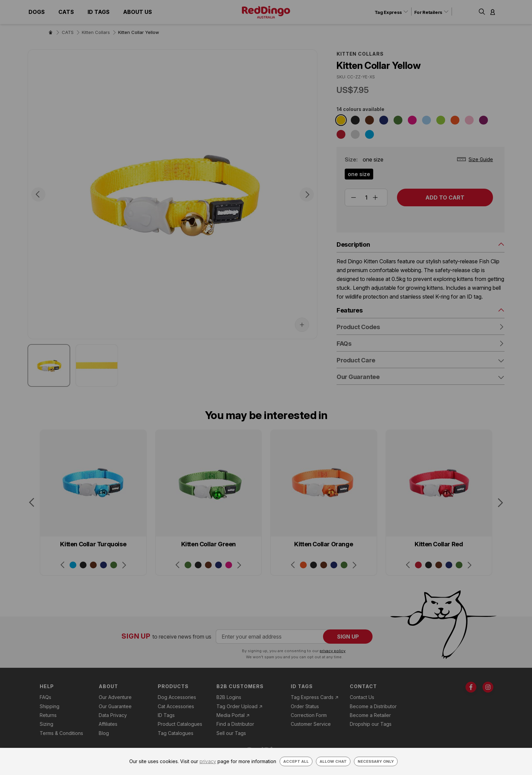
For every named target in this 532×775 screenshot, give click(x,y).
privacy (208, 761)
